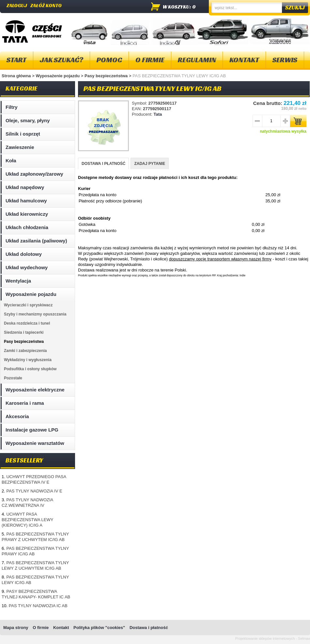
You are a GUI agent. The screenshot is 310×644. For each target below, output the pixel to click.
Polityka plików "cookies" (99, 628)
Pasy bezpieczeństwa (107, 76)
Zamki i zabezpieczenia (25, 351)
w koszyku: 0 (179, 7)
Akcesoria (17, 416)
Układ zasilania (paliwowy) (36, 241)
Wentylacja (18, 281)
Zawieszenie (20, 147)
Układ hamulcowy (26, 201)
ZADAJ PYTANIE (149, 164)
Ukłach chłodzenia (27, 227)
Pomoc (109, 60)
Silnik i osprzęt (23, 134)
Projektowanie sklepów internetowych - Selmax (273, 638)
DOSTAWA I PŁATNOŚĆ (103, 164)
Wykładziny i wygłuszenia (28, 360)
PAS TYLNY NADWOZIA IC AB (38, 606)
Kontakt (244, 60)
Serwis (285, 60)
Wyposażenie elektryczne (35, 390)
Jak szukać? (62, 60)
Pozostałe (13, 378)
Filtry (12, 107)
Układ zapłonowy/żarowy (34, 174)
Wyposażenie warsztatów (35, 443)
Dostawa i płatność (149, 628)
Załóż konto (46, 5)
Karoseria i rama (25, 403)
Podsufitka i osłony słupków (30, 369)
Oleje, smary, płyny (28, 120)
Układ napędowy (25, 187)
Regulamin (197, 60)
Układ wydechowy (27, 267)
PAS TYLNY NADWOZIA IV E (34, 491)
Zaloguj (17, 5)
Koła (11, 161)
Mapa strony (16, 628)
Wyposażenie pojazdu (58, 76)
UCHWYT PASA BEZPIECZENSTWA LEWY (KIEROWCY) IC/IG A (27, 520)
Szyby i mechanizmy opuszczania (35, 314)
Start (16, 60)
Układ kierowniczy (27, 214)
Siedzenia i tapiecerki (24, 332)
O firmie (150, 60)
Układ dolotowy (24, 254)
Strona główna (16, 76)
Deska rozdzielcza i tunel (27, 323)
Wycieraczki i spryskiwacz (28, 305)
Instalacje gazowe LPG (32, 430)
